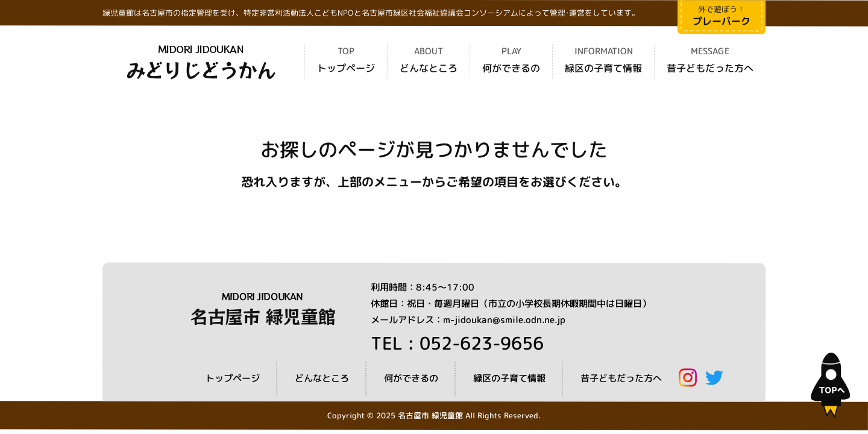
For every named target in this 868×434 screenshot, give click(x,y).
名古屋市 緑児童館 (263, 316)
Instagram (688, 377)
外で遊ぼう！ (722, 16)
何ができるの (511, 69)
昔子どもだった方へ (710, 69)
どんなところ (429, 69)
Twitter (714, 377)
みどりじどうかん (201, 69)
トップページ (346, 69)
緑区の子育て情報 (603, 69)
